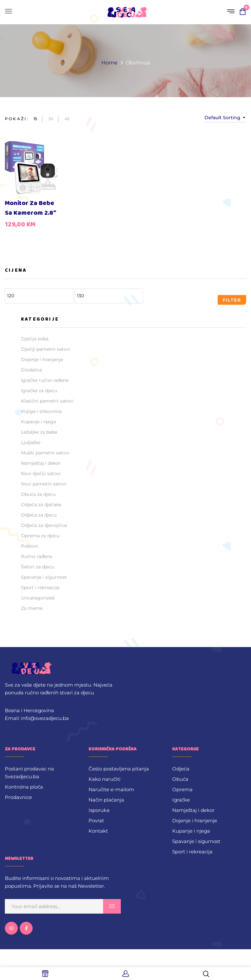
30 (51, 119)
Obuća (180, 779)
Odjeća (181, 769)
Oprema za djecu (40, 536)
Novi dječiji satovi (41, 473)
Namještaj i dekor (41, 463)
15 (35, 119)
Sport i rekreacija (40, 587)
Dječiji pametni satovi (46, 349)
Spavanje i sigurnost (44, 577)
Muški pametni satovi (45, 453)
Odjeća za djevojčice (44, 525)
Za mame (32, 608)
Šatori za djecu (38, 567)
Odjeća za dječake (41, 505)
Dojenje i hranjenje (42, 359)
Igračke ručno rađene (45, 380)
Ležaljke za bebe (39, 432)
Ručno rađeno (37, 556)
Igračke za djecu (39, 391)
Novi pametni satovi (44, 484)
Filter (232, 300)
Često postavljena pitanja (119, 769)
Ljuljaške (31, 442)
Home (110, 63)
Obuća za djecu (38, 494)
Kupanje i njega (38, 422)
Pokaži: (17, 119)
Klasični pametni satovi (47, 401)
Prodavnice (18, 797)
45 (67, 119)
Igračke (181, 800)
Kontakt (98, 831)
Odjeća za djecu (39, 515)
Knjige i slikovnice (41, 411)
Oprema (182, 789)
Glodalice (31, 370)
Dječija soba (35, 339)
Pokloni (30, 546)
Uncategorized (38, 598)
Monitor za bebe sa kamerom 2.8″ (31, 208)
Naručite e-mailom (111, 789)
